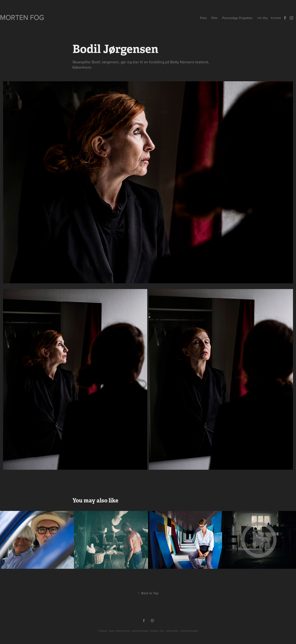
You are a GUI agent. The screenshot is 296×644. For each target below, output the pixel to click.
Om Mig (263, 18)
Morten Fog (22, 17)
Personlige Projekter (237, 18)
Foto (203, 18)
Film (214, 18)
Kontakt (276, 18)
